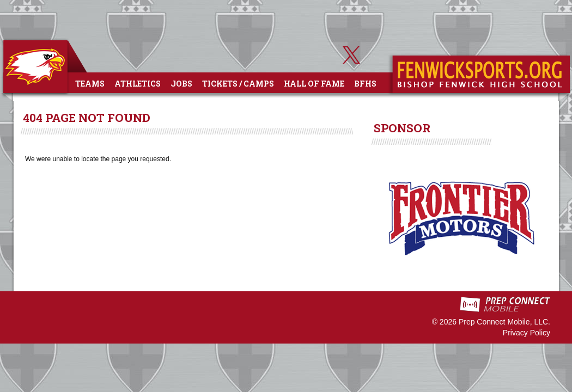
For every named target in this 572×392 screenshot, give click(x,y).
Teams (90, 84)
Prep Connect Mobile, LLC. (504, 322)
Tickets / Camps (238, 84)
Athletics (138, 84)
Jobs (181, 84)
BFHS (365, 84)
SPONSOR (402, 128)
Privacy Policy (527, 333)
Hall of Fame (314, 84)
